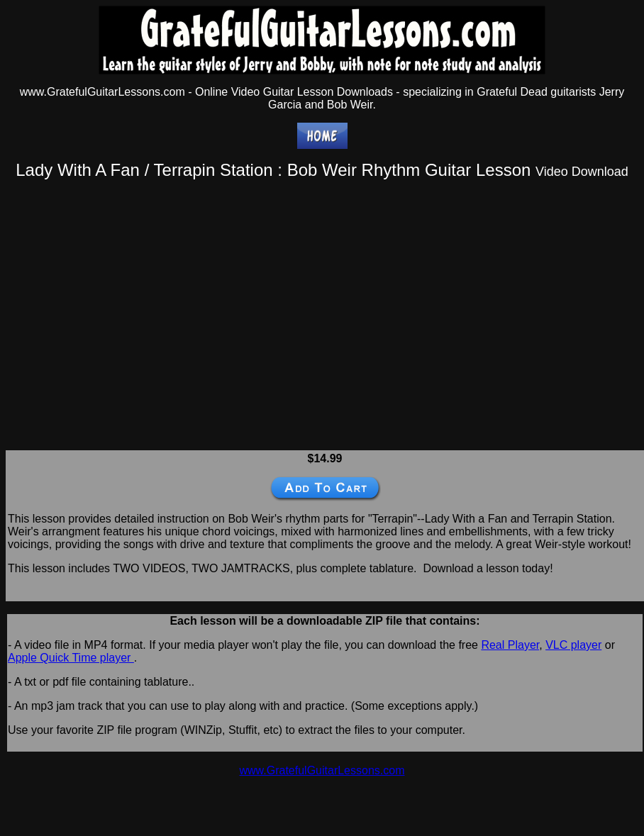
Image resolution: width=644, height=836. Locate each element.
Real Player (510, 645)
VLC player (573, 645)
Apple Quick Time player (71, 658)
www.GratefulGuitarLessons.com (322, 770)
